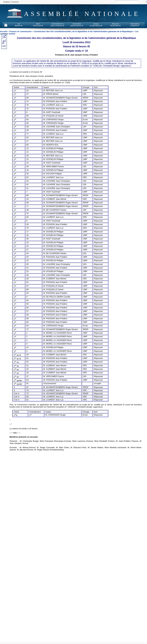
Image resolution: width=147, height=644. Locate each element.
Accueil (3, 31)
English (7, 2)
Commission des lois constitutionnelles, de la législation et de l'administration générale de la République (83, 31)
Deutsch (15, 2)
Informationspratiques (135, 25)
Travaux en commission (20, 31)
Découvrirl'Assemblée (115, 25)
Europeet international (96, 25)
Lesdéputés (19, 25)
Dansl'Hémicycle (38, 25)
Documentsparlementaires (77, 25)
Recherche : (118, 2)
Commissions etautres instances (57, 25)
